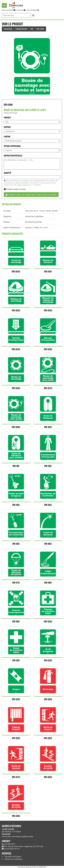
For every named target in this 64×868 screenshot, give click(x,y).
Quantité (7, 173)
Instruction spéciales (13, 156)
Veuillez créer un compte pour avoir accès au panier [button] (31, 195)
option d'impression (12, 146)
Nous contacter (9, 10)
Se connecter (33, 10)
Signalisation (21, 29)
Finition (7, 137)
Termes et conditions (13, 859)
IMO (32, 29)
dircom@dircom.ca (11, 849)
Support (7, 127)
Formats (7, 118)
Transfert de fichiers (13, 857)
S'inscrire (21, 10)
